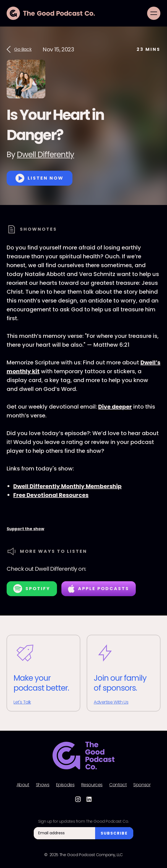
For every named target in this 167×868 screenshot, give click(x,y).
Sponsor (142, 785)
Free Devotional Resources (51, 495)
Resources (92, 785)
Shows (43, 785)
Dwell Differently (45, 155)
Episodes (65, 785)
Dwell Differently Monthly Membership (67, 486)
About (23, 785)
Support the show (25, 529)
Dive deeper (115, 407)
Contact (118, 785)
